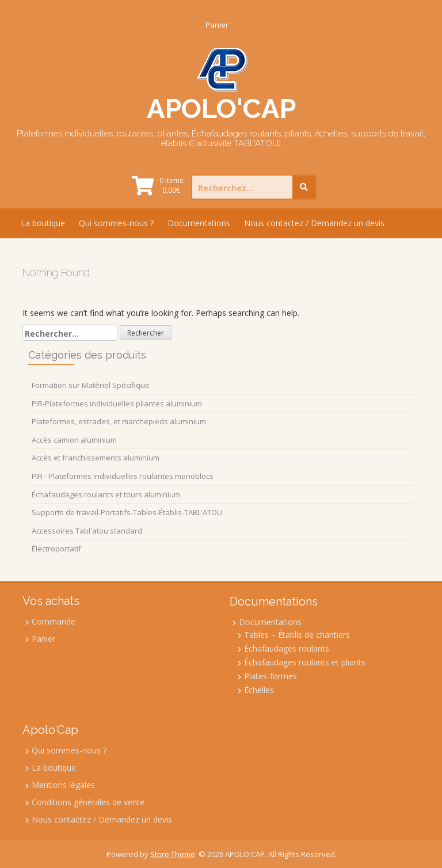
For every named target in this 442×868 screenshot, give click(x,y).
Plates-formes (270, 676)
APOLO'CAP (221, 108)
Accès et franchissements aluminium (96, 458)
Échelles (259, 690)
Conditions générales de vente (88, 802)
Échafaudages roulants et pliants (305, 662)
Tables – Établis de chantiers (297, 635)
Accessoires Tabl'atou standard (87, 531)
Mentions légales (63, 785)
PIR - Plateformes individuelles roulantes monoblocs (123, 476)
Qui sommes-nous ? (116, 223)
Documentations (199, 223)
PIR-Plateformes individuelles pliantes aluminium (117, 403)
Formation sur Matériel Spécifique (91, 385)
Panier (217, 25)
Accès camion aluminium (74, 440)
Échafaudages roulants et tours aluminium (106, 494)
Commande (54, 621)
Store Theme (173, 854)
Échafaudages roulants (287, 648)
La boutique (43, 223)
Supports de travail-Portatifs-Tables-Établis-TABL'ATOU (127, 512)
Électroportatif (56, 549)
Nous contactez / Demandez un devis (314, 223)
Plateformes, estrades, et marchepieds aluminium (119, 421)
